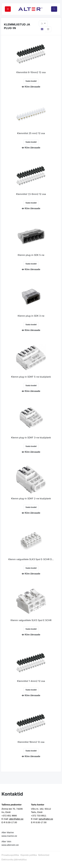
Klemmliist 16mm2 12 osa (31, 742)
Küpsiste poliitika (29, 855)
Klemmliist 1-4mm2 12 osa (31, 681)
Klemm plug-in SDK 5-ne (31, 255)
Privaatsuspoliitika (10, 855)
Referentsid (44, 855)
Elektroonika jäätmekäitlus (14, 860)
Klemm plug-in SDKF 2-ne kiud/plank (31, 498)
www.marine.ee (9, 836)
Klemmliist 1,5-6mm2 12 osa (31, 194)
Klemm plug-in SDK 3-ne (31, 316)
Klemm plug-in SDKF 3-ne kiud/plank (31, 438)
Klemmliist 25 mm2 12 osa (31, 133)
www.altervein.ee (10, 845)
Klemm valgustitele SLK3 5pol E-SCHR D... (31, 559)
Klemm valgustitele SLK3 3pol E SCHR (31, 620)
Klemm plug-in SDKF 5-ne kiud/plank (31, 377)
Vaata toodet (31, 81)
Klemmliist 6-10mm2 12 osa (31, 72)
